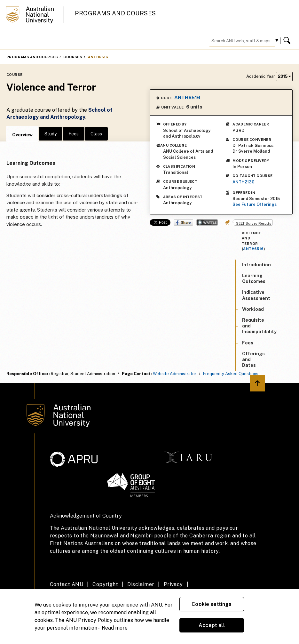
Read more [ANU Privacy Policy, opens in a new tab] (115, 628)
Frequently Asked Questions (231, 374)
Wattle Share (207, 222)
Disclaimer (141, 584)
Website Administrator (175, 374)
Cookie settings (212, 604)
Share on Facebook (183, 222)
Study (51, 134)
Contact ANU (67, 584)
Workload (253, 309)
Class (96, 134)
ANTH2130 (244, 182)
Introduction (256, 265)
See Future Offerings (255, 204)
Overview (22, 135)
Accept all (212, 625)
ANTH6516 (98, 57)
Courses (73, 57)
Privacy (173, 584)
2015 (284, 76)
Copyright (105, 584)
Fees (74, 134)
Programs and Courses (115, 13)
